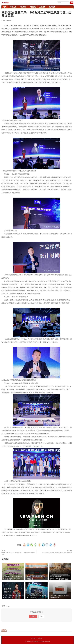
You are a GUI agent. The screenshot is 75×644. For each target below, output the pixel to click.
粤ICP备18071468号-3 (44, 642)
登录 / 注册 (5, 3)
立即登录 (33, 616)
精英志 (31, 642)
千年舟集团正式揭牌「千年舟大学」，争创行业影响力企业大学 (18, 553)
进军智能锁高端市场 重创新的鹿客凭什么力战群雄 (57, 553)
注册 (41, 616)
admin (3, 21)
